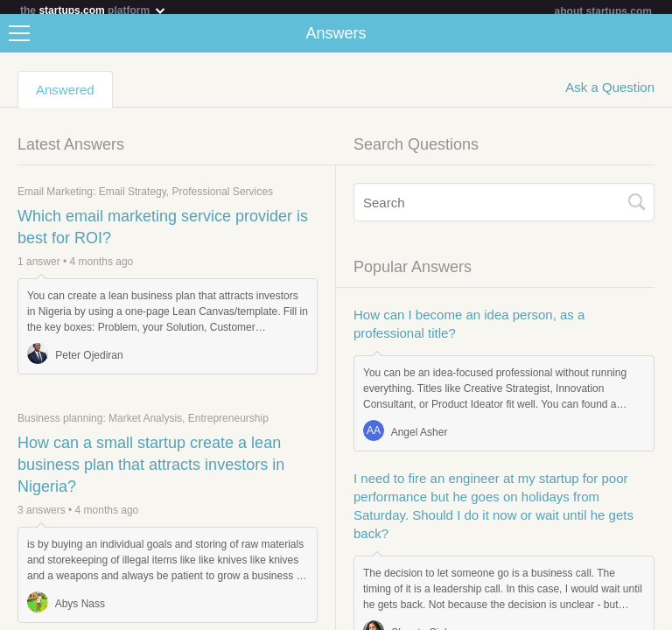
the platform (94, 10)
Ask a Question (610, 94)
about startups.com (603, 11)
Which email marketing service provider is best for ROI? (163, 234)
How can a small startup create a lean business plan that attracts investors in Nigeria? (151, 472)
